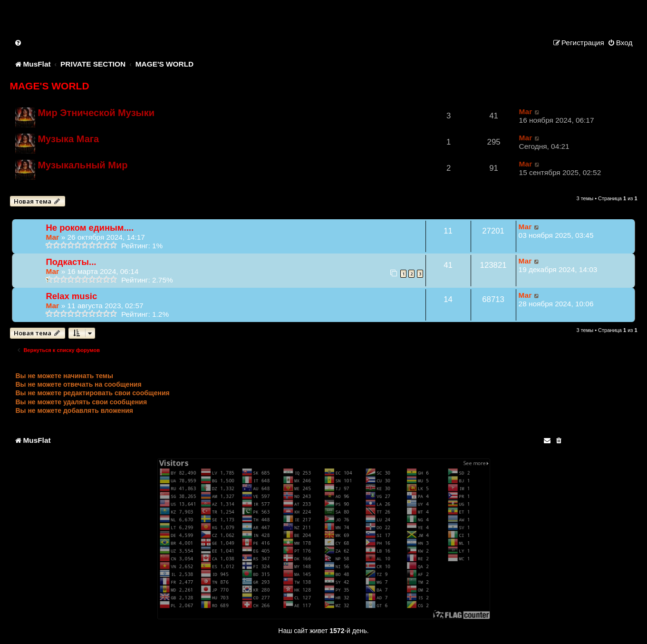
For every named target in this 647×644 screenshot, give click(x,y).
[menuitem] (19, 43)
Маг (526, 112)
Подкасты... (71, 262)
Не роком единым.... (90, 228)
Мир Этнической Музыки (96, 113)
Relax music (71, 296)
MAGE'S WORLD (49, 86)
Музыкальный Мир (82, 165)
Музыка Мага (68, 139)
